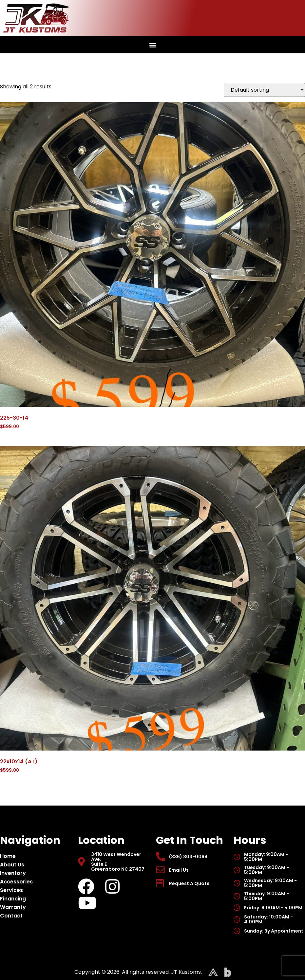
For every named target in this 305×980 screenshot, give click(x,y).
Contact (11, 916)
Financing (13, 899)
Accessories (18, 882)
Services (11, 890)
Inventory (15, 873)
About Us (14, 865)
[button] (152, 45)
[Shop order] (264, 90)
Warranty (13, 907)
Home (8, 856)
